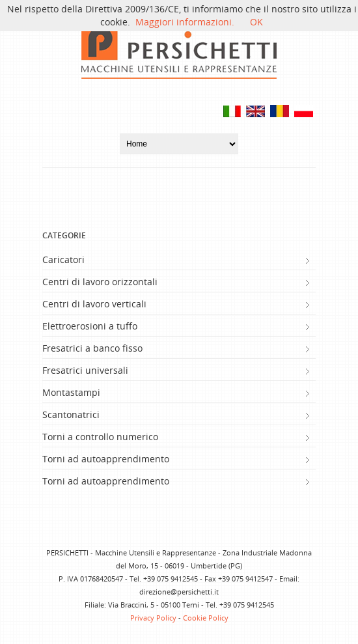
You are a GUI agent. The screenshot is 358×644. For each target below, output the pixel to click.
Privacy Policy (153, 618)
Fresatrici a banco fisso (92, 348)
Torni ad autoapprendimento (106, 459)
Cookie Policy (206, 618)
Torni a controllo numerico (100, 437)
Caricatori (63, 259)
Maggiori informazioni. (185, 22)
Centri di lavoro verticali (94, 304)
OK (256, 22)
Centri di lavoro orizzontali (100, 282)
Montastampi (71, 392)
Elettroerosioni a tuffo (90, 326)
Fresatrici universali (85, 370)
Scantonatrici (71, 414)
